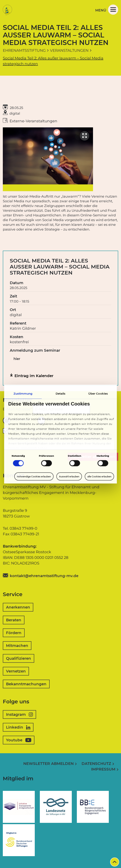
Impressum (103, 769)
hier (17, 359)
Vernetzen (16, 671)
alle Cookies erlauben (99, 476)
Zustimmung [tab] (23, 393)
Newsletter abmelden (48, 764)
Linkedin (18, 727)
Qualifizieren (19, 658)
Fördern (14, 633)
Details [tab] (61, 393)
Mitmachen (17, 646)
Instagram (19, 714)
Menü (107, 10)
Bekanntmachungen (26, 684)
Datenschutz (96, 764)
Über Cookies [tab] (98, 393)
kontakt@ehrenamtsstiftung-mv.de (44, 576)
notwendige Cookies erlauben (34, 476)
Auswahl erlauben (69, 477)
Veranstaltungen (69, 50)
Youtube (19, 740)
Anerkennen (18, 607)
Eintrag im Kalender (34, 376)
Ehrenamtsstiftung (24, 50)
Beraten (14, 620)
